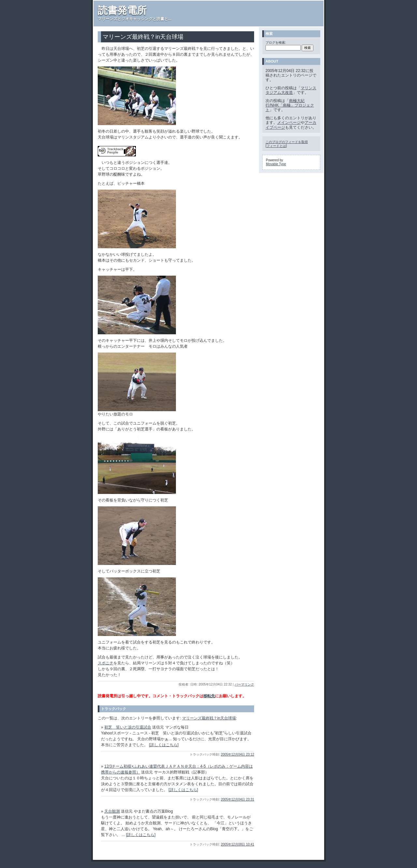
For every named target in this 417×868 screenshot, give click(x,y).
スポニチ (106, 663)
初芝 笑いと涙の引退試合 (128, 727)
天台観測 (112, 811)
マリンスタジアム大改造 (291, 90)
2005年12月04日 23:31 (237, 799)
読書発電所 (122, 10)
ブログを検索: (276, 43)
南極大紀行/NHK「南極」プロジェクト (290, 105)
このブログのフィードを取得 (287, 142)
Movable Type (276, 164)
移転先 (209, 696)
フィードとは (276, 146)
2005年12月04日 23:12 (237, 754)
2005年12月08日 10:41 (237, 844)
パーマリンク (244, 684)
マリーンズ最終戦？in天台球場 (209, 718)
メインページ (289, 123)
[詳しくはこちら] (164, 745)
